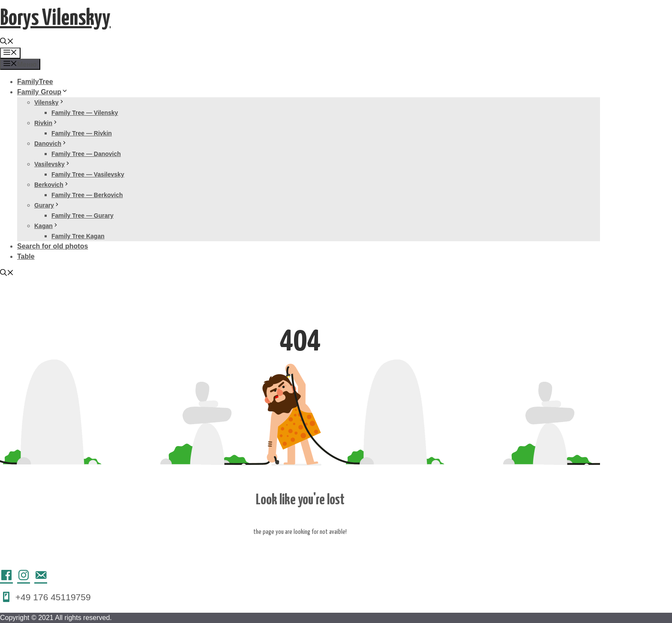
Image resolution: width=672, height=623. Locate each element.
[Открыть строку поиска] (7, 42)
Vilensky (49, 102)
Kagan (46, 226)
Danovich (51, 144)
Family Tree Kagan (78, 236)
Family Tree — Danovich (86, 154)
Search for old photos (52, 246)
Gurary (47, 205)
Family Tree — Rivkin (82, 133)
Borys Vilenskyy (55, 19)
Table (26, 256)
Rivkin (46, 123)
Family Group (43, 92)
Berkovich (52, 185)
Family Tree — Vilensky (85, 113)
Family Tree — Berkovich (87, 195)
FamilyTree (35, 82)
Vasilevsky (52, 164)
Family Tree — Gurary (82, 216)
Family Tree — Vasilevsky (88, 174)
